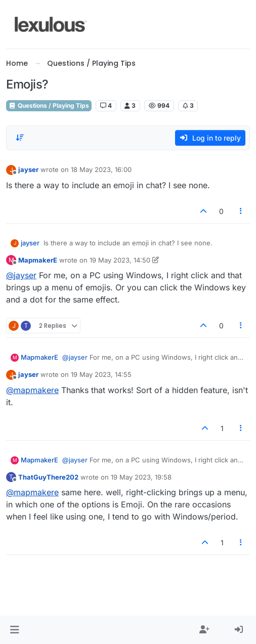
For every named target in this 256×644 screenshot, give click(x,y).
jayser (28, 169)
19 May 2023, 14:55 (101, 374)
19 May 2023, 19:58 (141, 477)
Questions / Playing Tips (49, 105)
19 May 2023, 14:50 (120, 260)
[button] (14, 630)
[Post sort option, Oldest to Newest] (20, 138)
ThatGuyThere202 (48, 477)
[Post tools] (241, 211)
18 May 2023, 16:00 (101, 169)
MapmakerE (38, 260)
